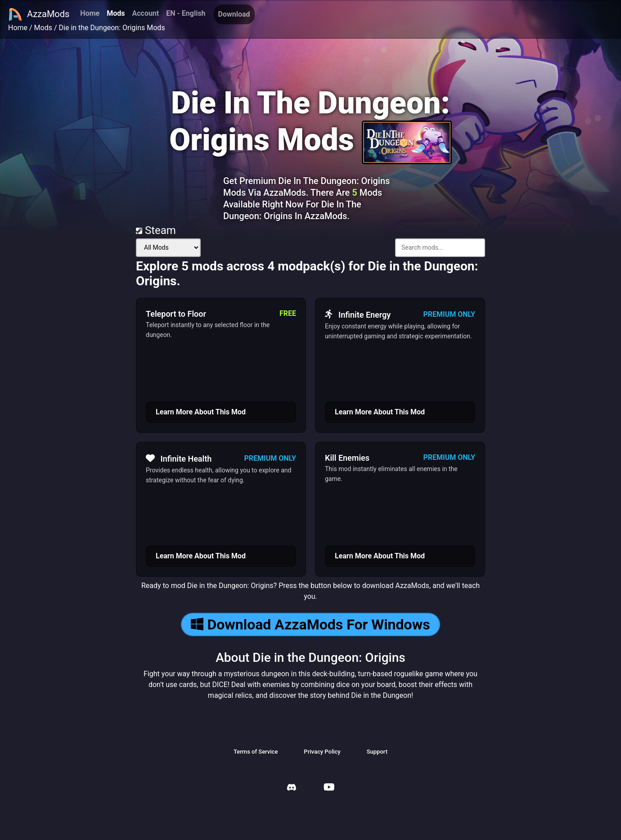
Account (145, 13)
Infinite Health (179, 458)
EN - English (186, 13)
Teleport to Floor (176, 314)
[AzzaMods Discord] (292, 788)
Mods (116, 13)
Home (90, 13)
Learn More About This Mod (201, 412)
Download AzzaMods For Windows (310, 624)
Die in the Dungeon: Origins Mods (112, 28)
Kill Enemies (347, 458)
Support (377, 752)
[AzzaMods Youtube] (329, 788)
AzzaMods (39, 14)
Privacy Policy (322, 752)
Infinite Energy (358, 314)
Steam (156, 230)
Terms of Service (256, 752)
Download (234, 14)
